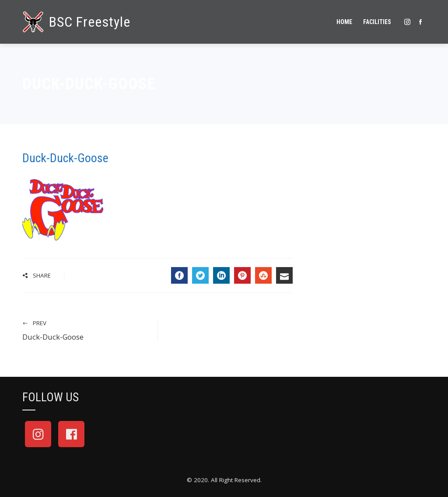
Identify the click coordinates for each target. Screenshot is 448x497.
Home (344, 22)
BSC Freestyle (90, 22)
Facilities (377, 22)
